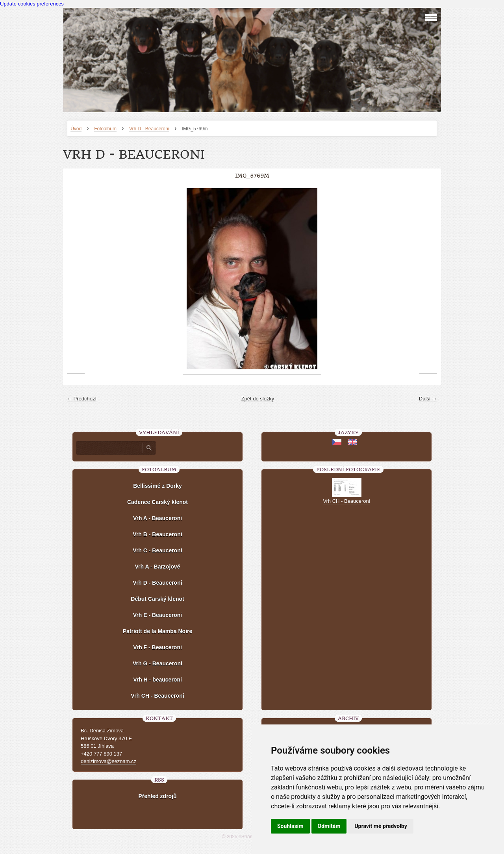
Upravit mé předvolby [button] (381, 826)
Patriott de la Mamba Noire (158, 631)
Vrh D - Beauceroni (149, 129)
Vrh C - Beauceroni (157, 550)
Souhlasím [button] (290, 826)
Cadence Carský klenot (157, 502)
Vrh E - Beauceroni (157, 615)
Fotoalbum (105, 129)
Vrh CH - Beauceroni (157, 696)
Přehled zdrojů (157, 796)
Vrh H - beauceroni (157, 680)
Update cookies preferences (32, 4)
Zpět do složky (258, 399)
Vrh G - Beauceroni (157, 663)
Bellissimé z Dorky (157, 486)
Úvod (76, 129)
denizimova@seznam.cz (108, 761)
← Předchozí (82, 399)
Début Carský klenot (157, 599)
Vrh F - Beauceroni (157, 647)
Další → (428, 399)
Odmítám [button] (329, 826)
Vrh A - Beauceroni (157, 518)
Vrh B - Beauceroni (157, 534)
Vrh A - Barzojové (158, 567)
